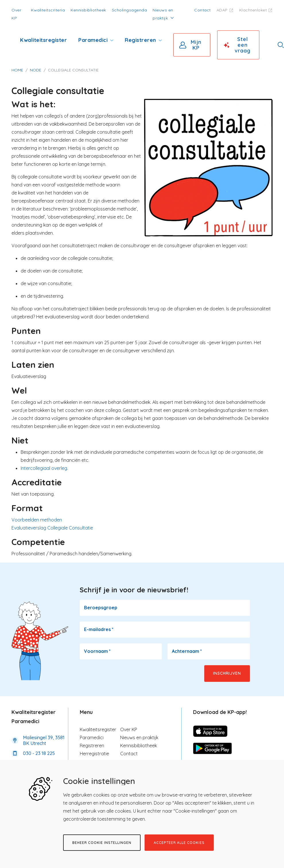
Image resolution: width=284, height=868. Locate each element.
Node (36, 70)
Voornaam (97, 651)
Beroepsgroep (101, 608)
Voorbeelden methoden (37, 520)
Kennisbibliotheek (88, 10)
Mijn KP (196, 45)
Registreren (140, 40)
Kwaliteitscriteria (48, 10)
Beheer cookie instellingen (102, 843)
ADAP (222, 10)
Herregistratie (94, 754)
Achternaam (187, 651)
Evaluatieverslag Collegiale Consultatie (52, 528)
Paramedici (93, 40)
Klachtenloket (253, 10)
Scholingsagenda (130, 10)
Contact (203, 10)
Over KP (129, 729)
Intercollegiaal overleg (44, 468)
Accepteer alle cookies (179, 843)
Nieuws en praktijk (139, 737)
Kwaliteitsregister (43, 40)
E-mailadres (99, 629)
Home (17, 70)
